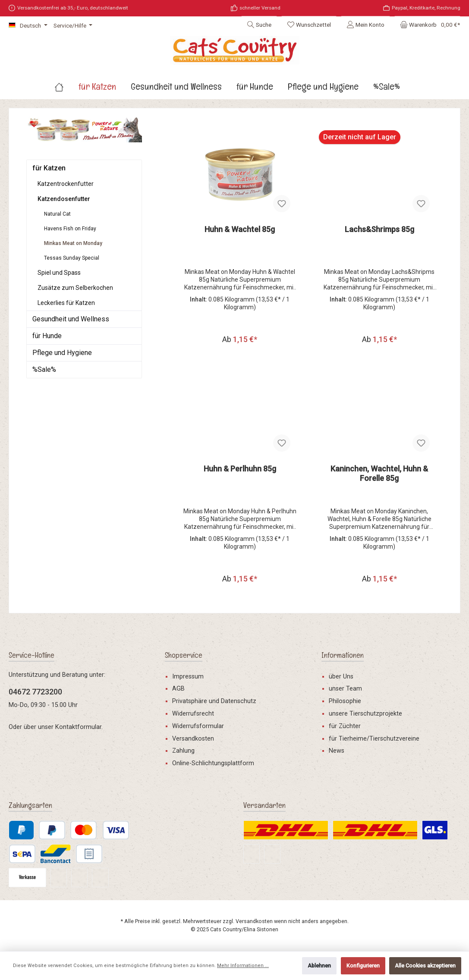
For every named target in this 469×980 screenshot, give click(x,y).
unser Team (345, 689)
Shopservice (184, 655)
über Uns (341, 677)
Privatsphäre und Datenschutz (214, 701)
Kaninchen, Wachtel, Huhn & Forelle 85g (379, 474)
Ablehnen (319, 966)
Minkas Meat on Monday (73, 243)
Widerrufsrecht (193, 714)
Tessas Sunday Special (72, 258)
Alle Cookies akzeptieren (425, 966)
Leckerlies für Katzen (66, 303)
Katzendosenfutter (64, 199)
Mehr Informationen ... (243, 966)
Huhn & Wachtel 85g (240, 229)
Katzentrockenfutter (66, 184)
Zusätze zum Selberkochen (75, 288)
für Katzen (49, 168)
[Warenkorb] (427, 25)
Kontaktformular (78, 727)
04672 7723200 (35, 692)
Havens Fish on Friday (70, 229)
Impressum (188, 677)
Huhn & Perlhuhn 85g (240, 470)
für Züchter (345, 726)
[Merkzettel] (309, 25)
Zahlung (183, 751)
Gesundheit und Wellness (71, 319)
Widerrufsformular (198, 726)
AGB (178, 689)
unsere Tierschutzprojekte (365, 714)
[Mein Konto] (365, 25)
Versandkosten (193, 739)
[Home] (66, 86)
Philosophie (345, 701)
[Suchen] (259, 25)
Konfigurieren (363, 966)
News (337, 751)
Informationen (343, 655)
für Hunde (47, 336)
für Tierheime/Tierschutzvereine (374, 739)
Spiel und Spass (59, 273)
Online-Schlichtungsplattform (213, 763)
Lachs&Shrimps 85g (379, 229)
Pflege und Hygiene (62, 353)
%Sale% (44, 369)
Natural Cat (57, 214)
